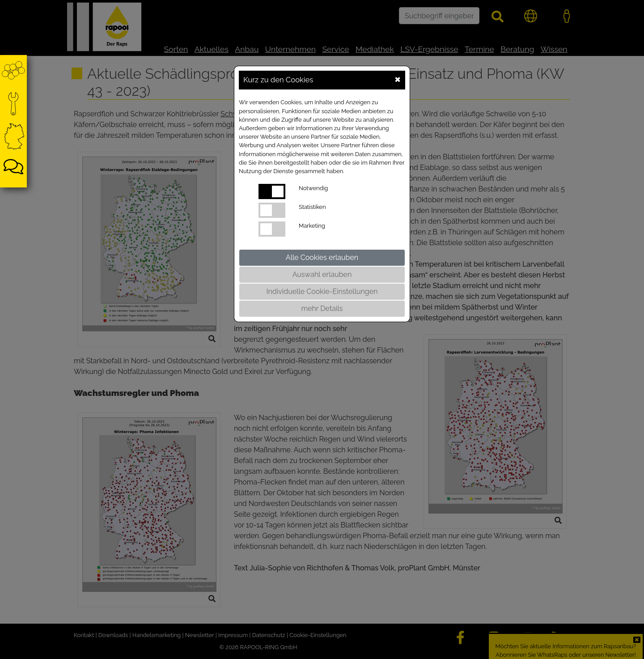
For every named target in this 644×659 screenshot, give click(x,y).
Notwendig (313, 188)
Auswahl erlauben (322, 274)
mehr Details (322, 308)
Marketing (312, 226)
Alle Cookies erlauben (322, 257)
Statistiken (312, 207)
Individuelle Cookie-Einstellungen (322, 291)
